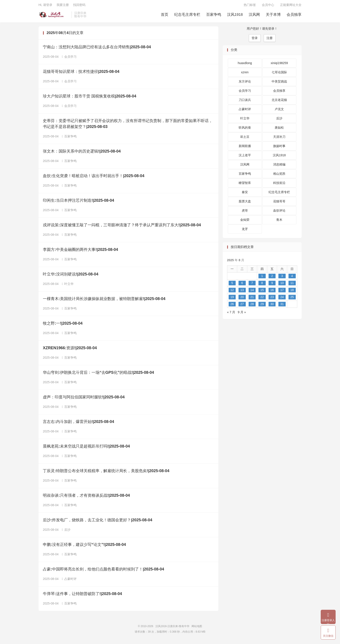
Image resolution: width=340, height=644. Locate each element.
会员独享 (294, 15)
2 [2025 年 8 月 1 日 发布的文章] (272, 277)
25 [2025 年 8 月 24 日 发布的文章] (292, 299)
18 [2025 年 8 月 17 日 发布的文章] (292, 291)
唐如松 (279, 129)
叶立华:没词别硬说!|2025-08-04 (71, 276)
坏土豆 (245, 138)
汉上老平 (245, 157)
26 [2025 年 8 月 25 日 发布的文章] (232, 306)
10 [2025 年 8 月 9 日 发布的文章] (282, 284)
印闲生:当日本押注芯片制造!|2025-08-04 (79, 202)
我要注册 (63, 6)
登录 (255, 40)
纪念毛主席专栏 (187, 15)
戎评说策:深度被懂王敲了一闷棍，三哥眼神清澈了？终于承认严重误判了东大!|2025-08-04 (122, 227)
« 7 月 (231, 314)
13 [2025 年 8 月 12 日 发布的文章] (242, 291)
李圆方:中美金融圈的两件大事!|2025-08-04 (81, 251)
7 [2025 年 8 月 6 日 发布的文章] (252, 284)
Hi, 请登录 (45, 6)
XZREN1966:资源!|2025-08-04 (70, 349)
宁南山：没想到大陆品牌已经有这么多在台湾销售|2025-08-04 (97, 49)
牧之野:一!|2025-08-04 (63, 325)
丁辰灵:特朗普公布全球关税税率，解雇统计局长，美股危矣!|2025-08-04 (106, 472)
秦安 (245, 194)
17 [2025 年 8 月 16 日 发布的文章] (282, 291)
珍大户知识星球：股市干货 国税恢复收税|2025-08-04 (90, 98)
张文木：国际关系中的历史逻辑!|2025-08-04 (82, 153)
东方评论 (245, 83)
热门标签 (250, 6)
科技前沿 (279, 184)
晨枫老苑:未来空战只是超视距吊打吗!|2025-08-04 (86, 448)
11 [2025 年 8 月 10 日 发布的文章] (292, 284)
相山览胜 (279, 175)
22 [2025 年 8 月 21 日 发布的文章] (262, 299)
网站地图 (197, 628)
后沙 (66, 531)
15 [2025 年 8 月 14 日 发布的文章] (262, 291)
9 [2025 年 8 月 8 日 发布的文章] (272, 284)
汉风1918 (235, 15)
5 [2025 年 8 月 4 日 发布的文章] (232, 284)
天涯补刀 (279, 138)
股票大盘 (245, 203)
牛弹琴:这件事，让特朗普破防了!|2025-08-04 (83, 595)
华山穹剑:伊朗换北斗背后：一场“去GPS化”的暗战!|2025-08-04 (99, 374)
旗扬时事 (279, 148)
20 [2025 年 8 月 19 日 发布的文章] (242, 299)
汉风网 (254, 15)
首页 (165, 15)
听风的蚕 (245, 129)
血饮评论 (279, 212)
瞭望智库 (245, 184)
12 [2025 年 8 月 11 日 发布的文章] (232, 291)
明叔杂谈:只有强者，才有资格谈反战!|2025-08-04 (86, 497)
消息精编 (279, 166)
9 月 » (242, 314)
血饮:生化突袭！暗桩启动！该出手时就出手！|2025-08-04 (94, 177)
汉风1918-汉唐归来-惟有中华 (54, 16)
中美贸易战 (279, 83)
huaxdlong (245, 65)
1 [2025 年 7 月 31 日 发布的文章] (262, 277)
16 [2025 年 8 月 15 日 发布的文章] (272, 291)
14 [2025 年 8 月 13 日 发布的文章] (252, 291)
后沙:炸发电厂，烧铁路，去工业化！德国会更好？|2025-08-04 (98, 522)
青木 (279, 221)
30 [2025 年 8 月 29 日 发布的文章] (272, 306)
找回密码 (79, 6)
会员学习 (69, 58)
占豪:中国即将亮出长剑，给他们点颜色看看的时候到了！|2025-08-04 (104, 571)
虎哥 (245, 212)
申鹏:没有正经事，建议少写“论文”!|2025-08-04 (85, 546)
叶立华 (68, 285)
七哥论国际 (279, 74)
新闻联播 (245, 148)
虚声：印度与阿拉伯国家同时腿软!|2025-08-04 (84, 399)
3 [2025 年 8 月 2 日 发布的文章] (282, 277)
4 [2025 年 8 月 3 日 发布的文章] (292, 277)
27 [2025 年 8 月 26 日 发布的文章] (242, 306)
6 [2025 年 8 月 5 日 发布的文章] (242, 284)
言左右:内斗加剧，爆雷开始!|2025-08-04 (79, 423)
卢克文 (279, 111)
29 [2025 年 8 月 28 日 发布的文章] (262, 306)
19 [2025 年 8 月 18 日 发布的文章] (232, 299)
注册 (270, 40)
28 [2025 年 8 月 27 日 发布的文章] (252, 306)
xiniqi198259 (279, 65)
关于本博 (273, 15)
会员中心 (268, 6)
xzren (245, 74)
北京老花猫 (279, 101)
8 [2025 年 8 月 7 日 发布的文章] (262, 284)
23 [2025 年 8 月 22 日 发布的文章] (272, 299)
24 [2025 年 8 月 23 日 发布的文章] (282, 299)
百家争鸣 (214, 15)
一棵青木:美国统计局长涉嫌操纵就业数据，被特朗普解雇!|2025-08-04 (104, 300)
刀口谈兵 (245, 101)
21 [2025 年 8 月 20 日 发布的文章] (252, 299)
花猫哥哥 (279, 203)
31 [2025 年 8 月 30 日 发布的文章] (282, 306)
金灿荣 (245, 221)
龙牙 (245, 230)
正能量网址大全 (291, 6)
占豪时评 (69, 580)
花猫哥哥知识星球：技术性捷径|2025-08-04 (81, 73)
